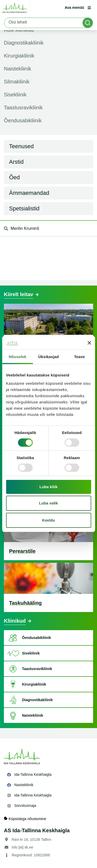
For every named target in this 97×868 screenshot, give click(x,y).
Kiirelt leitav (18, 294)
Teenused (21, 146)
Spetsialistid (24, 208)
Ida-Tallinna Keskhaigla (33, 774)
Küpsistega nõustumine (25, 819)
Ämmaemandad (29, 193)
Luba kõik (48, 487)
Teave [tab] (79, 357)
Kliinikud (15, 621)
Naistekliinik (24, 785)
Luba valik (48, 503)
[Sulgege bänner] (89, 343)
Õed (14, 177)
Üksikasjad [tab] (48, 357)
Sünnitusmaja (25, 806)
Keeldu (48, 520)
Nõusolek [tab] (18, 357)
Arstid (16, 162)
